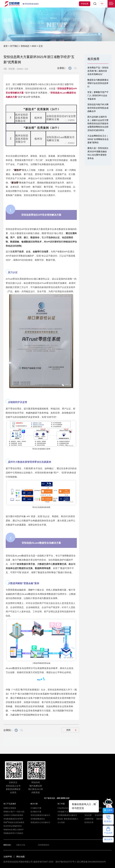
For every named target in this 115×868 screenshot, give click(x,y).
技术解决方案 (36, 812)
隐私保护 (100, 819)
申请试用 (85, 4)
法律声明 (8, 857)
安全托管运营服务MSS (13, 826)
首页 (6, 46)
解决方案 (34, 804)
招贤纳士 (98, 812)
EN (102, 4)
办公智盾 (61, 822)
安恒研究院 (99, 815)
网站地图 (21, 857)
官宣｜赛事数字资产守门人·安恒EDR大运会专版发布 (98, 96)
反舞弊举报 (89, 819)
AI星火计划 (21, 845)
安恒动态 (25, 46)
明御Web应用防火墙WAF (14, 830)
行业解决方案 (36, 808)
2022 (34, 46)
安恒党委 (88, 815)
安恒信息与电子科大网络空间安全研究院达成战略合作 (98, 108)
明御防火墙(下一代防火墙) (14, 812)
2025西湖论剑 (43, 845)
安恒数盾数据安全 (38, 819)
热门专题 (61, 804)
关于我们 (14, 46)
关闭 (71, 730)
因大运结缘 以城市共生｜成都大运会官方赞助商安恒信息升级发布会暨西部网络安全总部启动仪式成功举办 (98, 123)
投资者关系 (89, 822)
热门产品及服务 (10, 804)
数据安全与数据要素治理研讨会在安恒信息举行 (98, 83)
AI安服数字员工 (64, 812)
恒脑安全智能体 (10, 808)
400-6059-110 (63, 798)
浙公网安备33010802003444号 (91, 862)
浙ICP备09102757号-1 (66, 862)
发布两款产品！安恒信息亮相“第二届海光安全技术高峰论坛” (98, 71)
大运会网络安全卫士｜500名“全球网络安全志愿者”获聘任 (98, 139)
